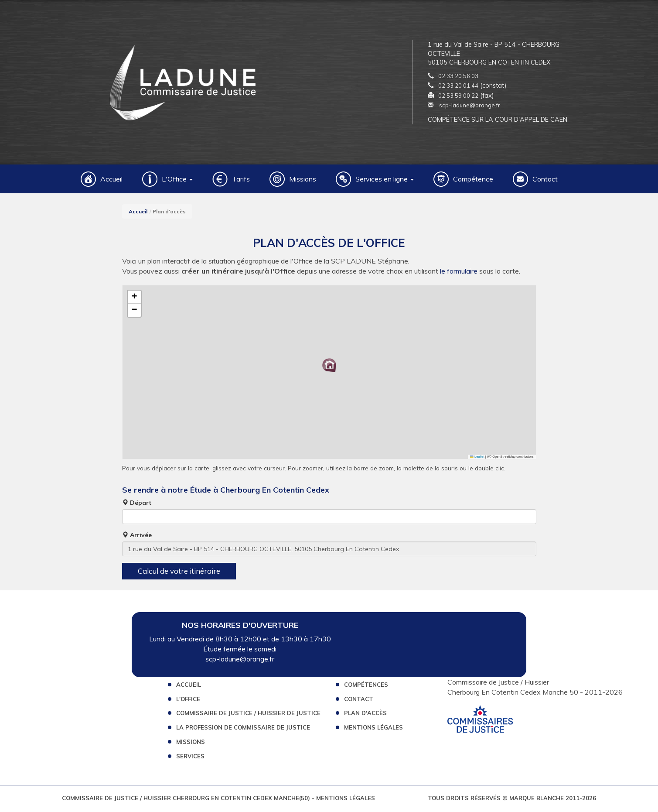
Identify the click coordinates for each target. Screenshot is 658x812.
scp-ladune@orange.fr (464, 106)
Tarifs (241, 180)
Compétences (366, 686)
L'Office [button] (177, 180)
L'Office (188, 700)
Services (190, 757)
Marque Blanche (537, 799)
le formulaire (459, 272)
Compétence (473, 180)
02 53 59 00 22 (458, 96)
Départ (137, 504)
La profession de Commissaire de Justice (243, 729)
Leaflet (477, 458)
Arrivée (137, 536)
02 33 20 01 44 (458, 86)
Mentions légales (373, 729)
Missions (303, 180)
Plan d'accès (365, 714)
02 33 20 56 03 (458, 76)
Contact (545, 180)
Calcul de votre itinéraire (179, 572)
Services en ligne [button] (385, 180)
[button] (329, 367)
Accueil (111, 180)
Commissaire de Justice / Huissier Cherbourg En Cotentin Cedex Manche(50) (187, 799)
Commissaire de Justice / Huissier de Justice (248, 714)
